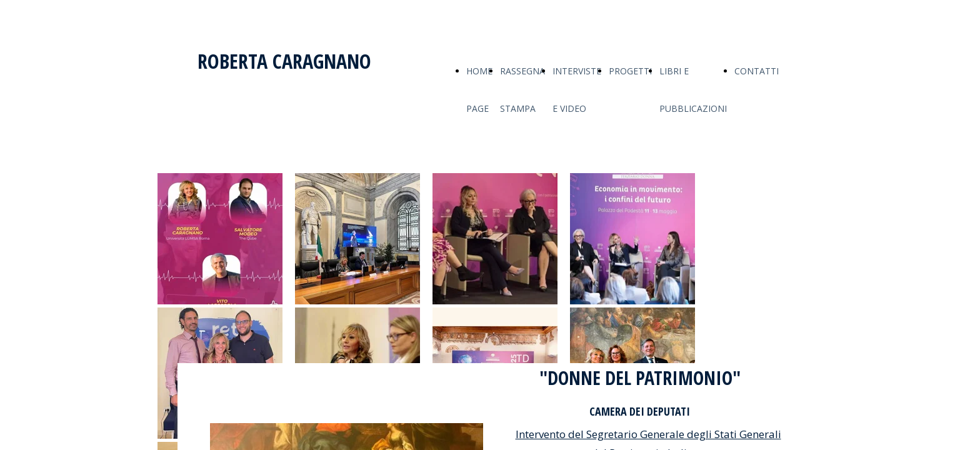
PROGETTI (630, 71)
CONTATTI (757, 71)
